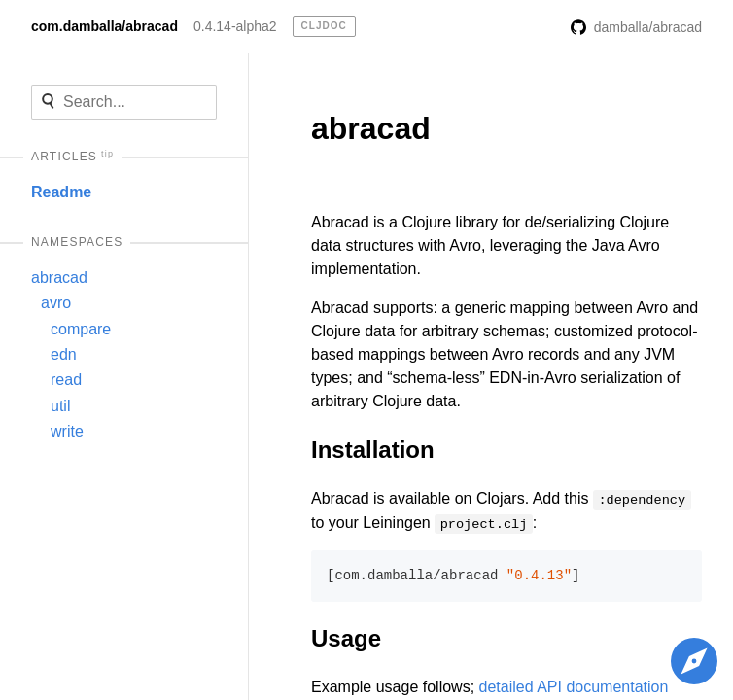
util (60, 406)
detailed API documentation (574, 687)
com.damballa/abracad (105, 26)
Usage (346, 638)
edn (64, 354)
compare (81, 329)
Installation (373, 450)
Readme (61, 192)
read (66, 380)
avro (56, 303)
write (67, 431)
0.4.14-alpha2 (235, 26)
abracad (59, 278)
